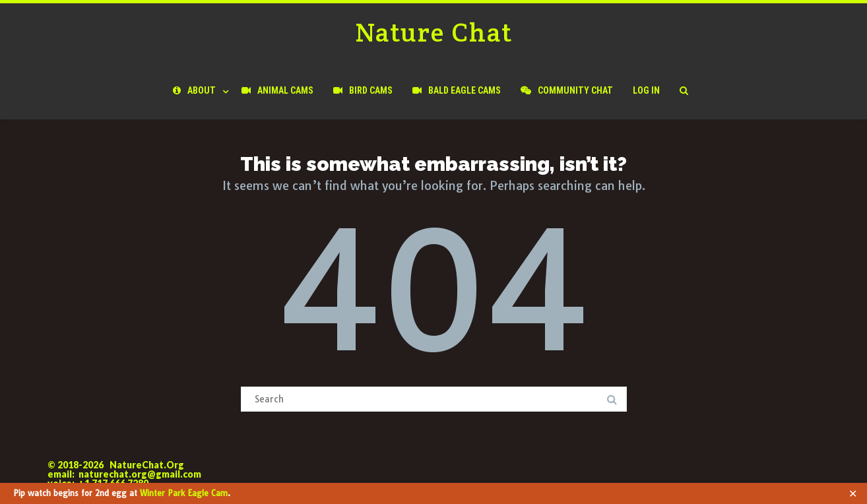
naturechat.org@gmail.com (140, 474)
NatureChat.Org (147, 465)
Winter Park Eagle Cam (184, 493)
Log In (646, 90)
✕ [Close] (853, 493)
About (194, 90)
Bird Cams (363, 90)
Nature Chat (434, 32)
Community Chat (567, 90)
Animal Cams (277, 90)
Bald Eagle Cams (457, 90)
